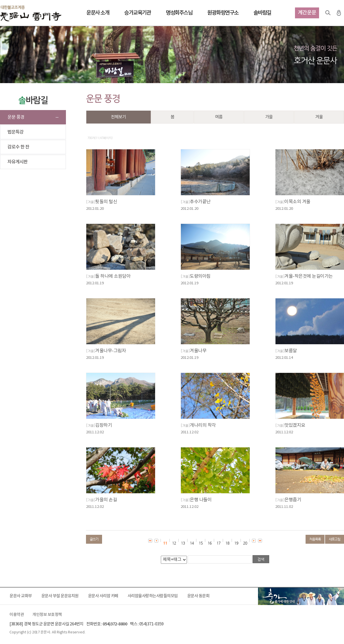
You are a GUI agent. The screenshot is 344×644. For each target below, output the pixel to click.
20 (245, 543)
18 (227, 543)
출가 (301, 596)
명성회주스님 (179, 13)
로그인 (339, 13)
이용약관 (17, 615)
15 (201, 543)
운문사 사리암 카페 (103, 596)
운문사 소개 (98, 13)
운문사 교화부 (21, 596)
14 (192, 543)
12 (174, 543)
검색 (328, 13)
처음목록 (315, 539)
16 (210, 543)
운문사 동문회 (198, 596)
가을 (269, 117)
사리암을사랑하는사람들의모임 (153, 596)
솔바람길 (262, 13)
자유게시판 (17, 162)
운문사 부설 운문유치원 (60, 596)
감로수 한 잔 (18, 147)
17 (218, 543)
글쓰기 (94, 539)
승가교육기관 (137, 13)
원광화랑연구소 (223, 13)
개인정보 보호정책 (47, 615)
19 (236, 543)
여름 (219, 117)
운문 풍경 (16, 117)
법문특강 (15, 132)
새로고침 (335, 539)
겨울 (319, 117)
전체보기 (118, 117)
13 (183, 543)
